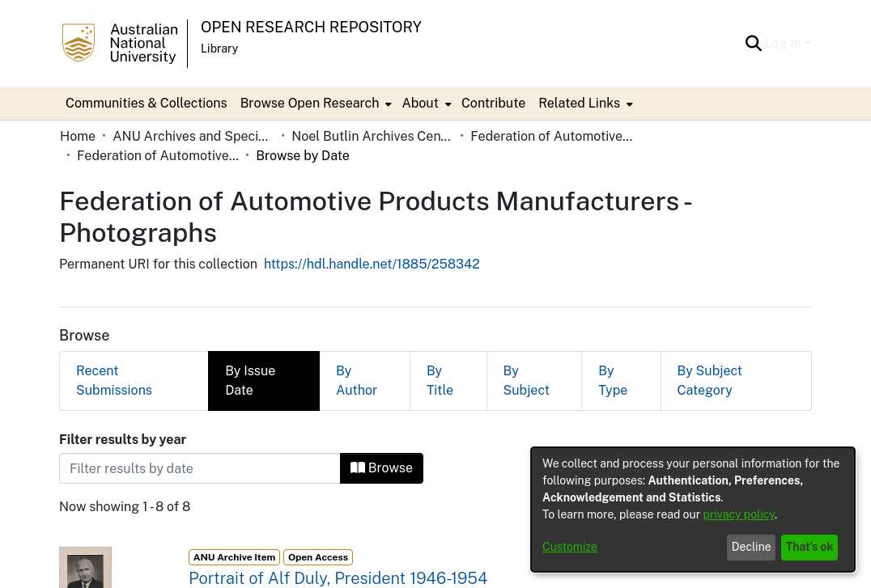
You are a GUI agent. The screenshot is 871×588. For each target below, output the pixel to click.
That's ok (810, 547)
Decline (752, 547)
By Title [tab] (440, 381)
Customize (570, 547)
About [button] (420, 103)
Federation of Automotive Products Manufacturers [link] (551, 136)
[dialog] (693, 510)
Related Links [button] (579, 103)
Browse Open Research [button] (310, 103)
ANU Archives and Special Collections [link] (193, 136)
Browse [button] (382, 468)
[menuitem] (315, 104)
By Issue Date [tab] (250, 381)
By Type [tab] (613, 381)
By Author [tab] (357, 381)
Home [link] (78, 136)
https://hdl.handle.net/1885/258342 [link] (372, 264)
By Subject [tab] (527, 381)
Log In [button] (785, 43)
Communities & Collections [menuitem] (147, 103)
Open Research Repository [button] (311, 27)
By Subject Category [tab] (710, 381)
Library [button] (219, 49)
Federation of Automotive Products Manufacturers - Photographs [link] (158, 156)
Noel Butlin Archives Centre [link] (372, 136)
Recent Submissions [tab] (114, 381)
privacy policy (739, 514)
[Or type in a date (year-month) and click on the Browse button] (200, 468)
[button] (754, 44)
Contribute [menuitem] (493, 103)
